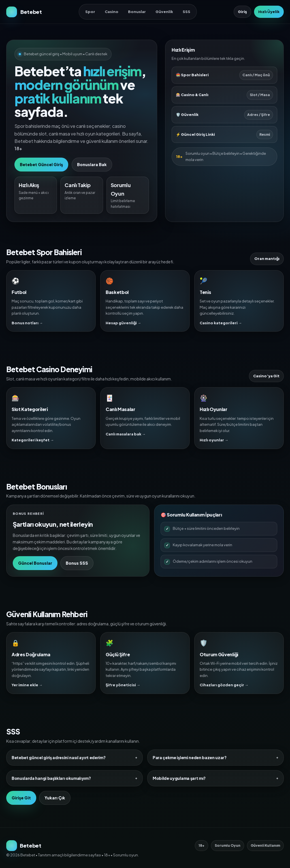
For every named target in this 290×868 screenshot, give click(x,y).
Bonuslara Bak (92, 164)
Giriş (242, 12)
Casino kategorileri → (221, 323)
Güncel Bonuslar (35, 563)
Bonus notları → (27, 323)
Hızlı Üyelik (269, 12)
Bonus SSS (77, 563)
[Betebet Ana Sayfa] (24, 12)
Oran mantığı (267, 259)
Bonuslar (137, 12)
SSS (186, 12)
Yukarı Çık (55, 798)
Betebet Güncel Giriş (41, 164)
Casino (112, 12)
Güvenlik (164, 12)
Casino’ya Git (266, 376)
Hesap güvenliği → (123, 323)
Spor (90, 12)
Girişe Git (21, 798)
